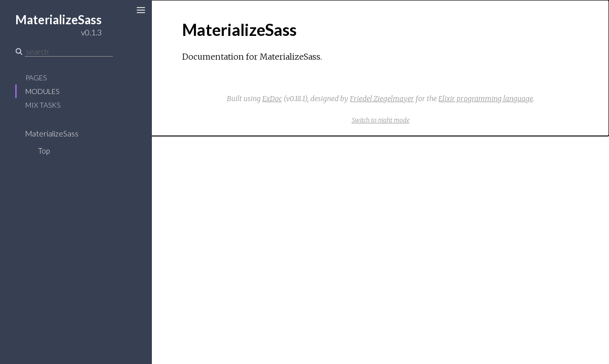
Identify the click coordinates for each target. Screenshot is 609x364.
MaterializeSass (52, 133)
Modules (42, 91)
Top (44, 151)
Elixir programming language (486, 99)
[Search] (69, 52)
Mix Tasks (43, 105)
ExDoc (272, 99)
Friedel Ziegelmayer (382, 99)
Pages (36, 78)
